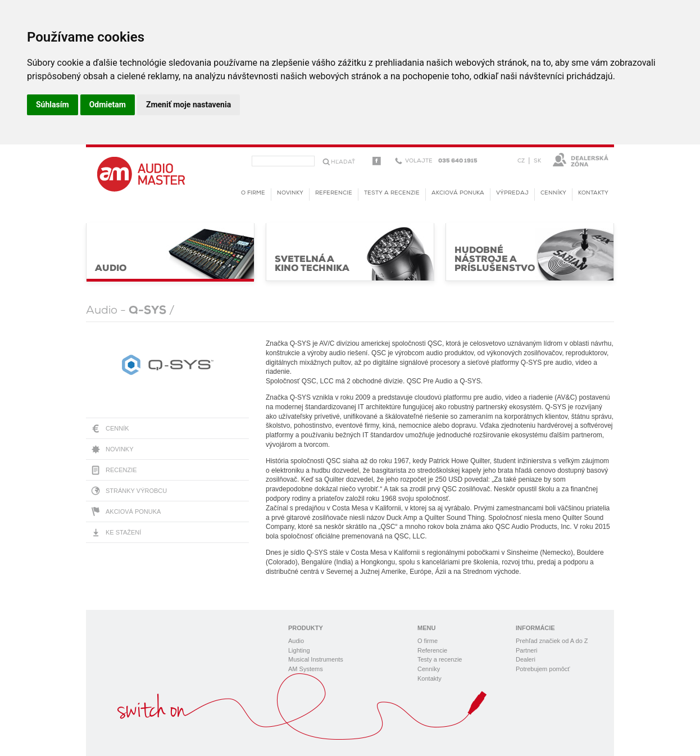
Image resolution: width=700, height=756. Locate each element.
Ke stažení (123, 532)
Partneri (527, 650)
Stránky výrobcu (136, 491)
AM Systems (306, 669)
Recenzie (121, 470)
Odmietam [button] (108, 105)
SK (537, 161)
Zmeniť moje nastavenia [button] (188, 105)
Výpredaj (512, 193)
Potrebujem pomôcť (543, 669)
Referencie (334, 193)
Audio (296, 641)
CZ (521, 161)
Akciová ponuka (133, 511)
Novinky (120, 449)
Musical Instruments (316, 659)
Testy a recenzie (392, 193)
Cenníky (553, 193)
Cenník (117, 428)
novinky (290, 193)
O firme (253, 193)
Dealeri (526, 659)
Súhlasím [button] (53, 105)
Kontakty (593, 193)
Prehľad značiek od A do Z (552, 641)
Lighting (299, 650)
